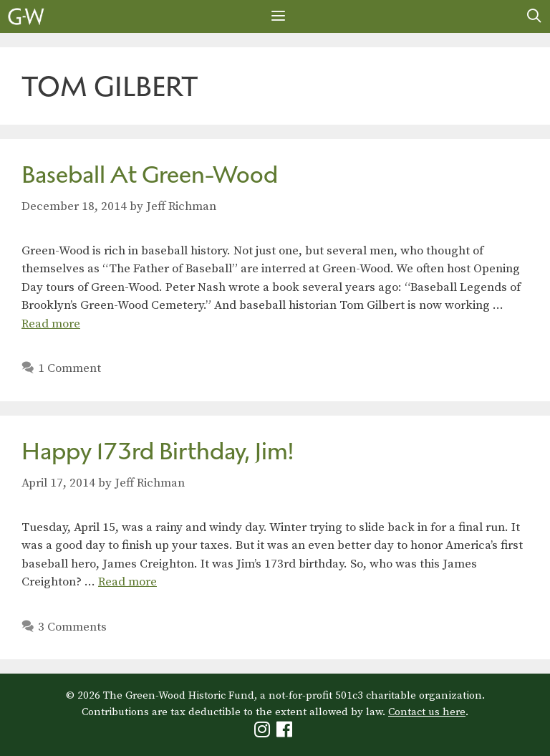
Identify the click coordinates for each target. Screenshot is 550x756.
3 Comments (72, 627)
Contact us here (427, 712)
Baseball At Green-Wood (150, 174)
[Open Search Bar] (534, 16)
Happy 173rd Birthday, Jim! (158, 451)
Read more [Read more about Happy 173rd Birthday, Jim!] (127, 582)
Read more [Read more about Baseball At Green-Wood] (51, 324)
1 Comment (69, 368)
